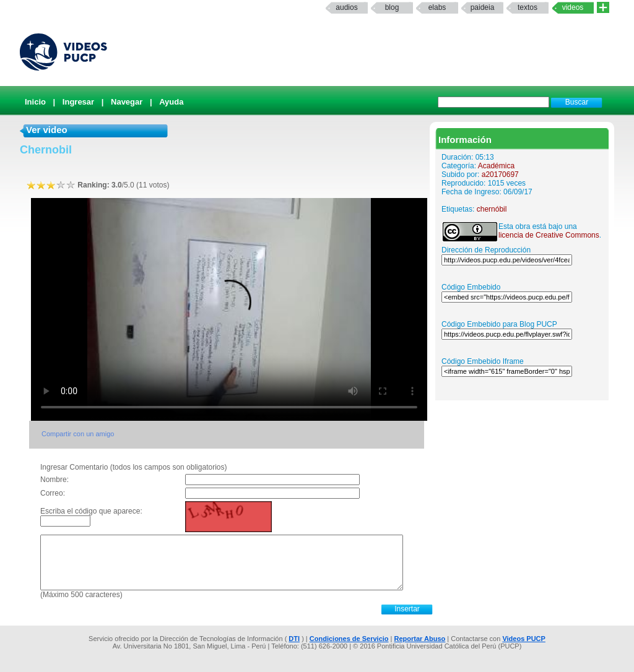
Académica (496, 166)
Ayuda (171, 102)
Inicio (35, 102)
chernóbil (492, 209)
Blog (392, 7)
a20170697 (500, 174)
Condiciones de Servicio (349, 639)
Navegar (127, 102)
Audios (346, 7)
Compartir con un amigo (78, 434)
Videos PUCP (524, 639)
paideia (483, 7)
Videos (573, 7)
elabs (437, 7)
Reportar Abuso (420, 639)
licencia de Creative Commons (549, 235)
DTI (294, 639)
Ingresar (78, 102)
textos (528, 7)
